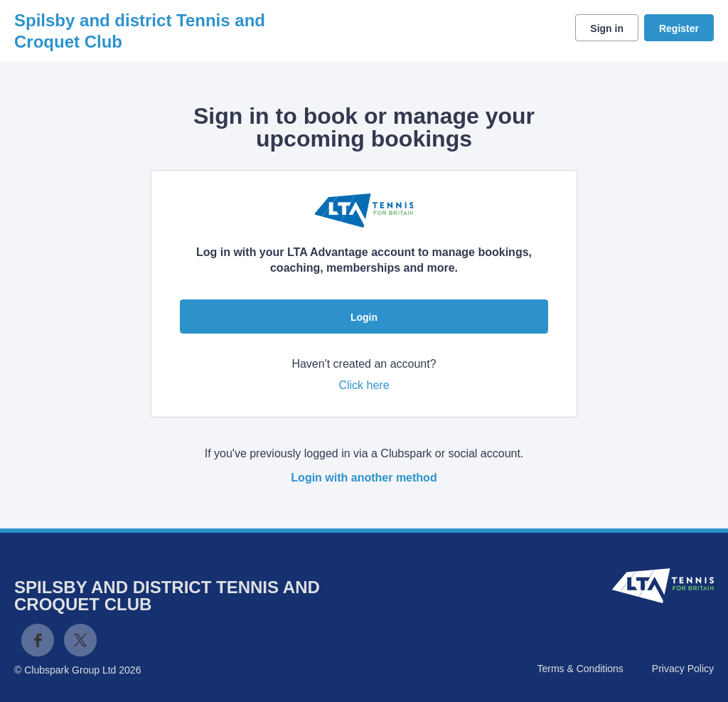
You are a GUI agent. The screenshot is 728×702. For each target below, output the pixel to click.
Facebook (38, 640)
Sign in (607, 28)
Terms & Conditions (580, 669)
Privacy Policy (683, 669)
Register (679, 28)
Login (364, 317)
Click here (364, 385)
